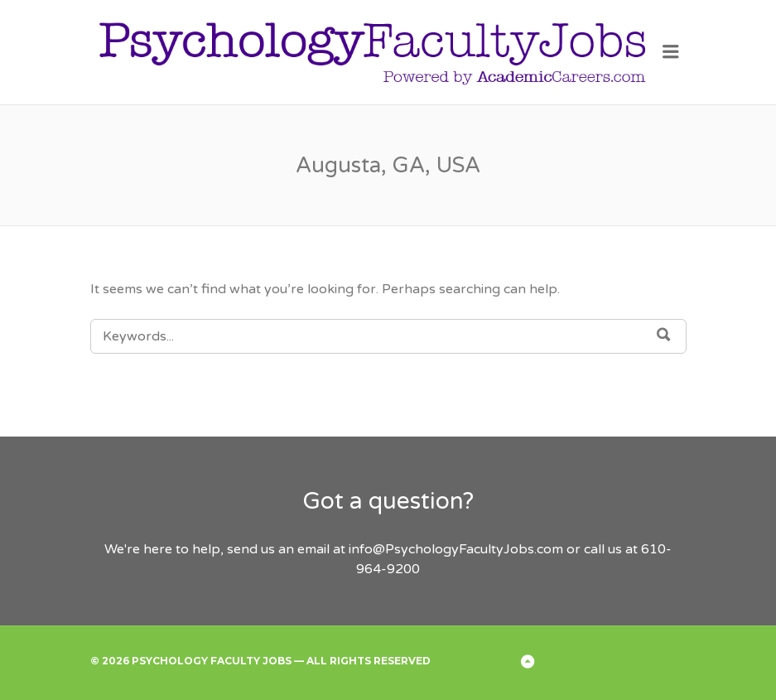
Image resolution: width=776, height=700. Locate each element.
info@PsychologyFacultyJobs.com (456, 549)
